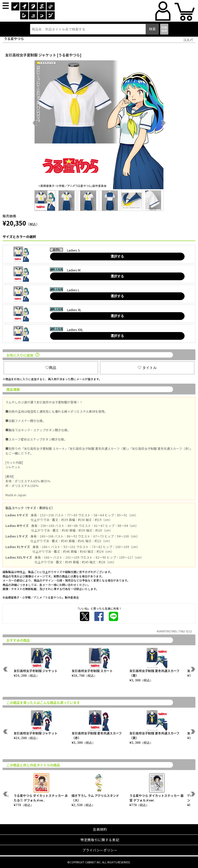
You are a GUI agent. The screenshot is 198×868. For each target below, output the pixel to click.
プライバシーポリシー (100, 850)
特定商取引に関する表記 (100, 840)
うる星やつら (14, 39)
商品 (51, 368)
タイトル (147, 368)
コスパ (188, 40)
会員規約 (100, 829)
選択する (117, 256)
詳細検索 (164, 29)
